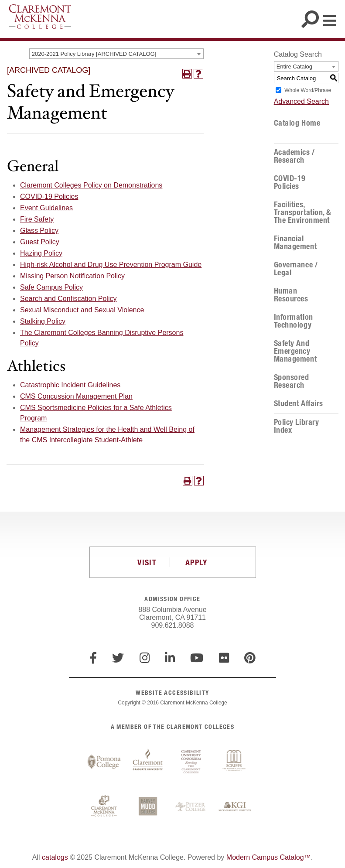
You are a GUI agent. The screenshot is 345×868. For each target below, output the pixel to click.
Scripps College (235, 762)
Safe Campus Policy (51, 287)
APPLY (196, 562)
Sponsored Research (292, 381)
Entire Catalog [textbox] (294, 67)
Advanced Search (301, 101)
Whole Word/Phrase (308, 90)
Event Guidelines (46, 208)
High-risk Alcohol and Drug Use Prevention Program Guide (111, 265)
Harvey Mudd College (148, 807)
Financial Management (295, 243)
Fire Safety (37, 219)
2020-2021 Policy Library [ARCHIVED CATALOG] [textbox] (94, 54)
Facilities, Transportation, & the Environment (303, 212)
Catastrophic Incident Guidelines (70, 385)
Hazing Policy (41, 253)
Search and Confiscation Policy (68, 299)
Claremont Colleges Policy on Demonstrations (91, 185)
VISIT (147, 562)
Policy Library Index (297, 426)
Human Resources (291, 295)
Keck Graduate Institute (235, 807)
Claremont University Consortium (191, 762)
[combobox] (116, 54)
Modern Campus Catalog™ (269, 857)
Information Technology (294, 321)
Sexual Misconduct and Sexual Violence (82, 310)
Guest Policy (40, 242)
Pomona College (104, 762)
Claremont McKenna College (40, 17)
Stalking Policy (43, 321)
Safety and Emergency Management (295, 351)
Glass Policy (39, 231)
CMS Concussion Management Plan (76, 396)
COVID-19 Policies (49, 196)
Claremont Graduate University (148, 762)
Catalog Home (297, 123)
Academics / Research (294, 156)
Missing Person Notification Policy (72, 276)
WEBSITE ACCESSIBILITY (172, 692)
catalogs (55, 857)
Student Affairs (299, 403)
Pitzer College (191, 807)
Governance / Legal (296, 269)
